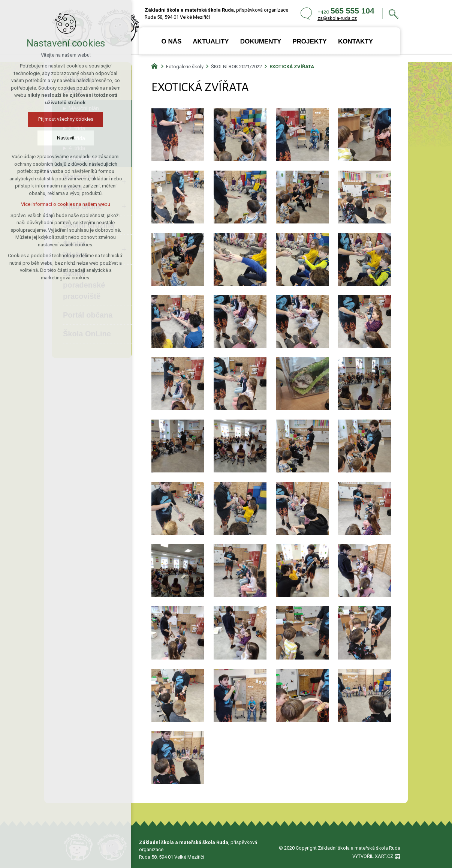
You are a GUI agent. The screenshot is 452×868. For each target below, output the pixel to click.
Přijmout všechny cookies (64, 119)
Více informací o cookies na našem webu (64, 204)
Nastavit (64, 138)
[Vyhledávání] (394, 14)
